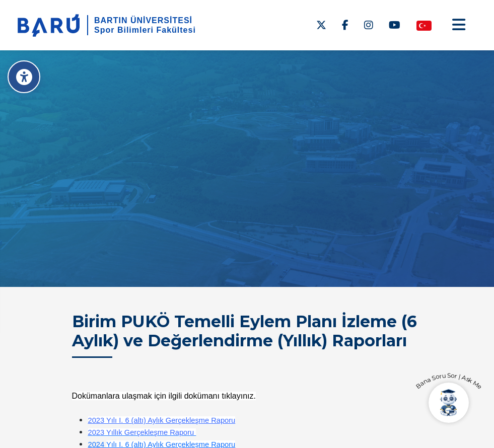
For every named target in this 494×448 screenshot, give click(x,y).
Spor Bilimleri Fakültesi (145, 30)
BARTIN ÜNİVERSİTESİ (143, 20)
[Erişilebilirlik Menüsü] (24, 77)
